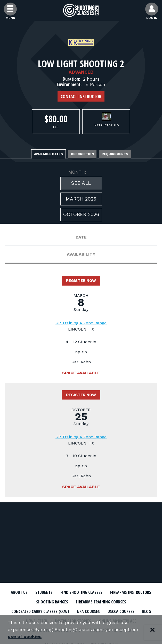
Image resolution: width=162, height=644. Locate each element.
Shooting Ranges (52, 602)
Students (44, 592)
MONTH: (77, 172)
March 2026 (81, 199)
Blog (147, 611)
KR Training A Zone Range (81, 323)
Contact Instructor (81, 96)
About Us (19, 592)
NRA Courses (88, 611)
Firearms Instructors (131, 592)
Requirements (115, 154)
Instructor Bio (106, 125)
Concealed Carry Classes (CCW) (40, 611)
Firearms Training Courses (101, 602)
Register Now (81, 281)
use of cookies (25, 637)
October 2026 (81, 214)
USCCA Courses (121, 611)
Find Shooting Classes (81, 592)
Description (82, 154)
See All (81, 183)
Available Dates (48, 154)
